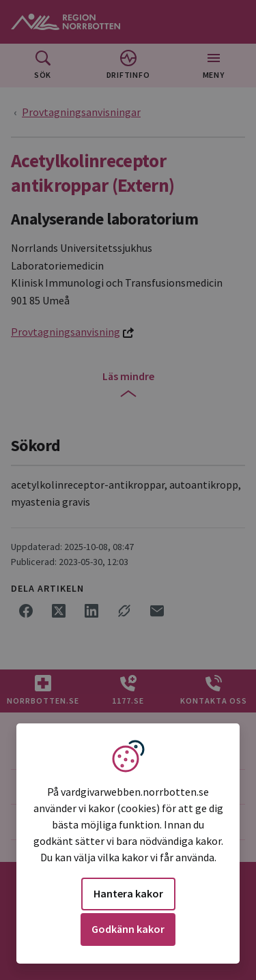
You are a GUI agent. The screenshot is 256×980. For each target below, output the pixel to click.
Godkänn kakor (128, 929)
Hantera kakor (128, 893)
